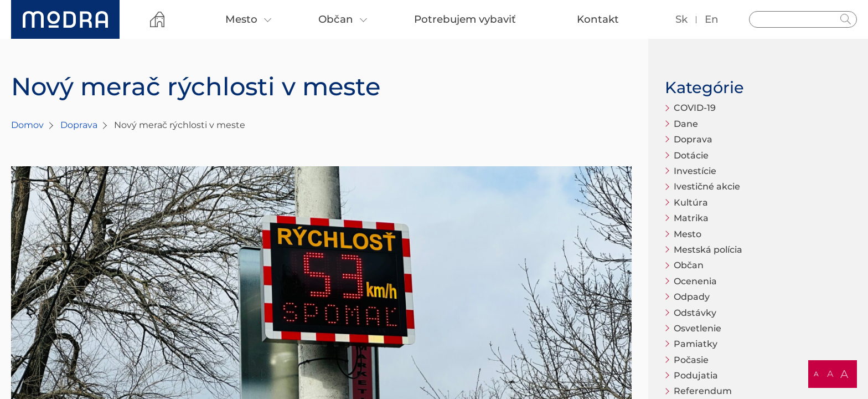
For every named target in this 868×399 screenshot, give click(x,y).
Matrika (691, 218)
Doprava (79, 125)
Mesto (688, 234)
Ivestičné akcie (707, 186)
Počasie (691, 360)
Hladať (846, 19)
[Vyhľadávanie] (803, 19)
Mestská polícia (708, 250)
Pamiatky (696, 344)
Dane (686, 124)
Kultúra (691, 203)
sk (681, 19)
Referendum (703, 391)
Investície (695, 171)
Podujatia (696, 375)
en (712, 19)
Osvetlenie (697, 328)
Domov (27, 125)
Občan (689, 265)
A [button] (816, 374)
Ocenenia (695, 281)
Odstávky (695, 313)
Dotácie (691, 155)
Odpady (692, 297)
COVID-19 (695, 108)
